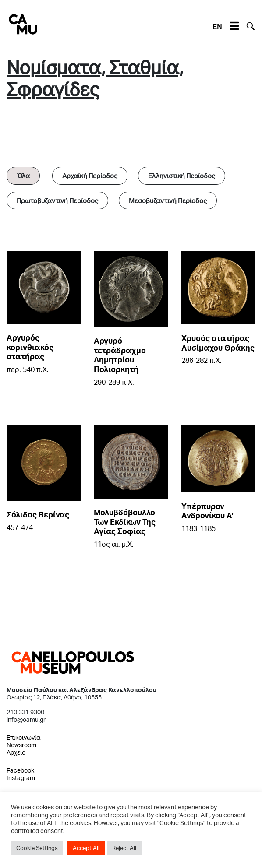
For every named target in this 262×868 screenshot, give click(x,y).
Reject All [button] (124, 848)
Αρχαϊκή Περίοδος (90, 176)
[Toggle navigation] (234, 26)
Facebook (20, 770)
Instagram (21, 778)
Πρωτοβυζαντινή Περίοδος (57, 200)
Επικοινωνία (23, 737)
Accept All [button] (86, 848)
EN (217, 26)
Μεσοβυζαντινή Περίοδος (168, 200)
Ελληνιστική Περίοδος (182, 176)
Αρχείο (16, 752)
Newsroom (21, 745)
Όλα (23, 176)
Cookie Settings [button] (37, 848)
